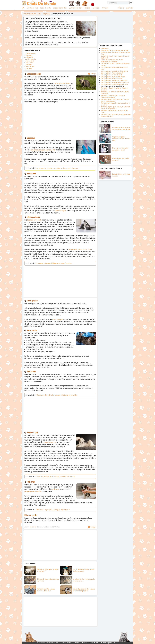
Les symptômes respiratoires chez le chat (114, 84)
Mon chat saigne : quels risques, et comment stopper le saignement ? (115, 108)
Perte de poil (30, 67)
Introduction (105, 49)
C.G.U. (116, 643)
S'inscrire (121, 8)
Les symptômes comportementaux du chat (115, 71)
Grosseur (29, 55)
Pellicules (29, 65)
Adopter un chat (32, 8)
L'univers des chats (76, 8)
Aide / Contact (66, 643)
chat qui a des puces (62, 83)
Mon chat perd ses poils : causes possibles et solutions (56, 476)
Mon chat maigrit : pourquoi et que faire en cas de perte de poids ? (115, 100)
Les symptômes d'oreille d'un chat (112, 73)
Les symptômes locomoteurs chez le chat (114, 80)
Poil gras (29, 68)
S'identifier (129, 8)
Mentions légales (106, 643)
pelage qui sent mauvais (33, 491)
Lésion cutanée (31, 59)
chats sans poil (60, 211)
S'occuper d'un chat (60, 8)
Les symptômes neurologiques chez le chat (115, 82)
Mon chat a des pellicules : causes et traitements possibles (57, 395)
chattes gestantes (50, 442)
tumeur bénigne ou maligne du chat (43, 150)
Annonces (96, 8)
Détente (87, 8)
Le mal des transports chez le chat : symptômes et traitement (113, 61)
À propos (77, 643)
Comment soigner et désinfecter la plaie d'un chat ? (54, 263)
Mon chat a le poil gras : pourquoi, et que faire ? (53, 510)
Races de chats (45, 8)
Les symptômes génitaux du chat (112, 79)
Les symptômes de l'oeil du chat (111, 75)
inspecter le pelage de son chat (80, 249)
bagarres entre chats (34, 220)
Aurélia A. (33, 527)
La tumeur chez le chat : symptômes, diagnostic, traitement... (58, 168)
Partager (92, 74)
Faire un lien (94, 643)
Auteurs (85, 643)
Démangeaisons (31, 53)
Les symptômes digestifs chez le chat (113, 77)
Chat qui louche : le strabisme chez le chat (115, 50)
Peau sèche (30, 63)
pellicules (55, 489)
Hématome (30, 57)
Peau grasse (30, 61)
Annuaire (105, 8)
